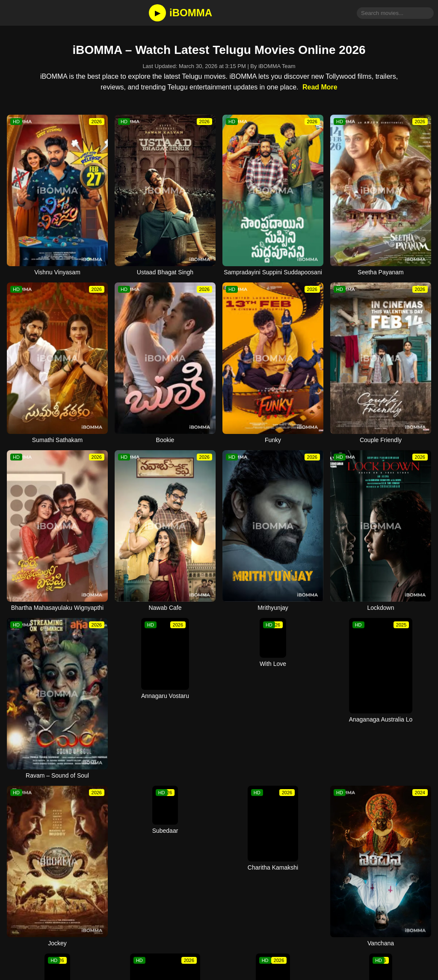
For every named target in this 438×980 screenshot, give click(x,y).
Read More (320, 87)
